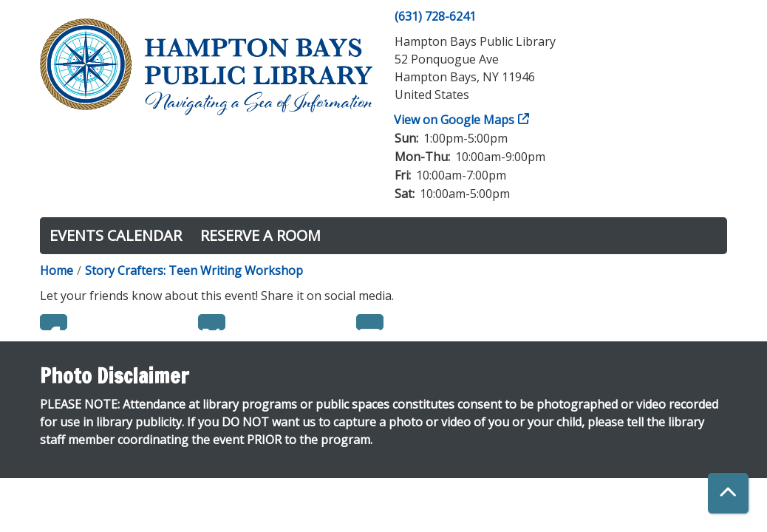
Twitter (212, 322)
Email (370, 322)
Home (57, 270)
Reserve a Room (260, 235)
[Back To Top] (728, 493)
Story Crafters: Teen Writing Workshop (194, 270)
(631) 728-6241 (435, 16)
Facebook (54, 322)
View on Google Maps (454, 120)
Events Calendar (116, 235)
